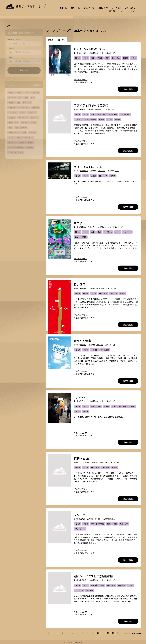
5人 (114, 345)
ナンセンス (79, 590)
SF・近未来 (113, 114)
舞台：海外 (111, 585)
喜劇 (93, 58)
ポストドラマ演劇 (98, 524)
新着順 (51, 40)
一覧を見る (37, 84)
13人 (113, 519)
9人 (113, 109)
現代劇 (78, 58)
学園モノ (78, 119)
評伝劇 (33, 122)
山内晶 (82, 519)
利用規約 (112, 11)
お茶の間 (113, 293)
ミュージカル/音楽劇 (16, 147)
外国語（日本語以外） (25, 137)
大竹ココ (83, 53)
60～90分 (100, 53)
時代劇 (86, 293)
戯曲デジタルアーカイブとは (110, 8)
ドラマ (86, 58)
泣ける (109, 119)
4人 (122, 227)
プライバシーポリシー (129, 11)
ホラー (118, 232)
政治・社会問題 (90, 119)
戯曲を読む (128, 89)
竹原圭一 (83, 401)
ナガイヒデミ (85, 462)
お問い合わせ (130, 8)
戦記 (10, 127)
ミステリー (127, 232)
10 (98, 633)
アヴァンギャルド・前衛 (17, 132)
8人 (115, 288)
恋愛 (107, 58)
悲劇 (93, 232)
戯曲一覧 (63, 8)
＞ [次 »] (118, 633)
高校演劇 (90, 590)
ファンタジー (125, 114)
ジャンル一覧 (89, 8)
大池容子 (83, 345)
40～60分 (108, 227)
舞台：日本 (116, 58)
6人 (114, 53)
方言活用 (106, 467)
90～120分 (99, 109)
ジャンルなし (24, 107)
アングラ (24, 122)
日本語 (126, 58)
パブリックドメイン (16, 152)
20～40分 (100, 580)
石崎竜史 (83, 288)
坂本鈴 (82, 109)
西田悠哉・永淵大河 (87, 227)
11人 (117, 171)
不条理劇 (94, 350)
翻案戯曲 (121, 585)
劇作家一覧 (75, 8)
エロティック (13, 122)
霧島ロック (84, 171)
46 (113, 633)
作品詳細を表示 (80, 79)
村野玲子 (83, 580)
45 (108, 633)
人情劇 (100, 58)
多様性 (134, 58)
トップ (7, 26)
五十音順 (61, 40)
